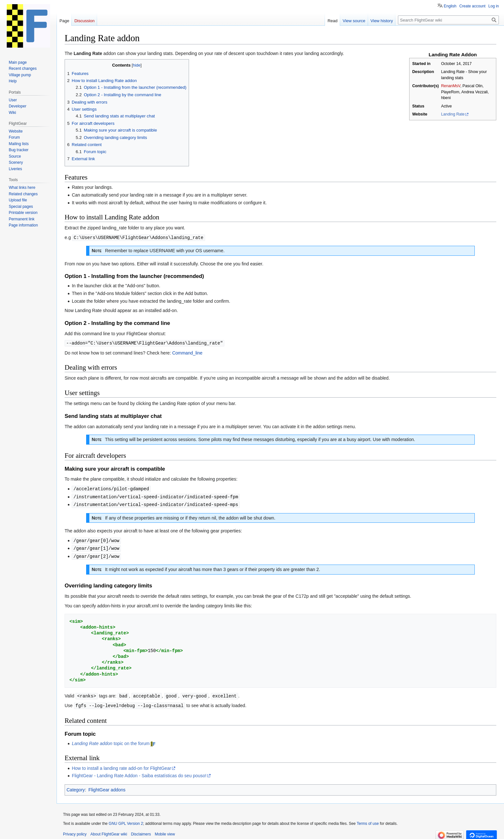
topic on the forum (111, 740)
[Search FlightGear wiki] (448, 20)
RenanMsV (451, 86)
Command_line (187, 352)
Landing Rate (453, 114)
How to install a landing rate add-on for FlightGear (121, 765)
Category (76, 787)
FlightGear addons (107, 787)
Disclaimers (141, 831)
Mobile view (165, 831)
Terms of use (368, 820)
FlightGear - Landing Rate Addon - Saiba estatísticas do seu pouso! (139, 772)
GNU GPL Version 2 (126, 820)
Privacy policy (75, 831)
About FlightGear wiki (109, 831)
